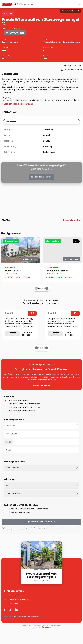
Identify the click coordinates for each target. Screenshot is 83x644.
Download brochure (71, 70)
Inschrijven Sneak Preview (42, 522)
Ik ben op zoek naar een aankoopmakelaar (26, 509)
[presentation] (36, 288)
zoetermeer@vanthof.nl (16, 599)
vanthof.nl (11, 603)
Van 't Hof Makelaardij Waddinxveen (23, 407)
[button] (39, 288)
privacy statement (22, 530)
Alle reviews (9, 619)
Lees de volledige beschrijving (17, 104)
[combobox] (9, 442)
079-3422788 (12, 596)
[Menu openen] (80, 4)
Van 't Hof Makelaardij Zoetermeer (22, 404)
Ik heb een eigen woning (17, 512)
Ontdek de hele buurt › (41, 177)
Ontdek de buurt (73, 66)
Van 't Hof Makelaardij (16, 400)
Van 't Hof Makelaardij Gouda (19, 411)
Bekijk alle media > (72, 220)
